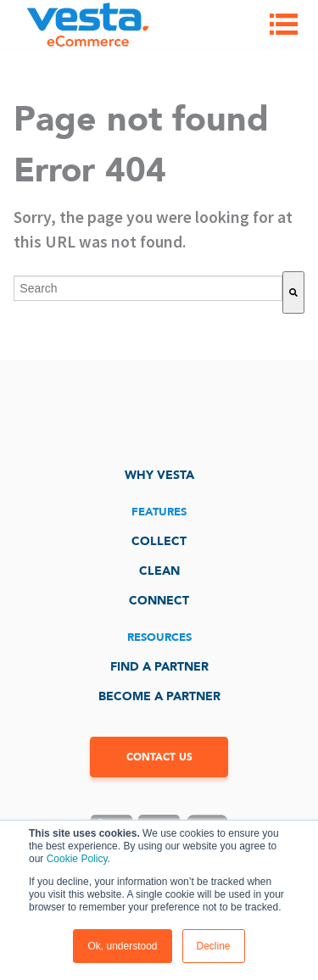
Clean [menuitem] (159, 571)
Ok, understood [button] (122, 946)
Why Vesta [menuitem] (159, 475)
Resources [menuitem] (159, 638)
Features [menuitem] (159, 512)
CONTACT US (159, 757)
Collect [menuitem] (159, 541)
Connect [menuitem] (159, 601)
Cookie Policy (77, 859)
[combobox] (148, 288)
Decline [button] (214, 946)
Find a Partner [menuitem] (159, 667)
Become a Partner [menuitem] (159, 696)
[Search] (293, 292)
